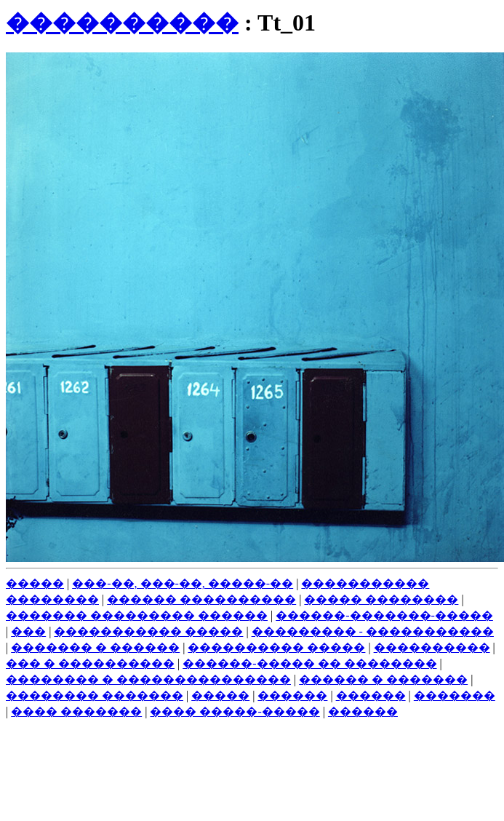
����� (35, 583)
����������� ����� (148, 631)
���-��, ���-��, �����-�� (183, 583)
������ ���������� (201, 599)
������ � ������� (383, 679)
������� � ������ (95, 647)
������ (292, 695)
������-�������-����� (384, 615)
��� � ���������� (90, 663)
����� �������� (381, 599)
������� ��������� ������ (137, 615)
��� (28, 631)
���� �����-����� (235, 711)
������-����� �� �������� (309, 663)
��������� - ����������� (373, 631)
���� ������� (76, 711)
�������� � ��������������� (148, 679)
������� (455, 695)
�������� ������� (95, 695)
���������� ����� (276, 647)
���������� (122, 23)
